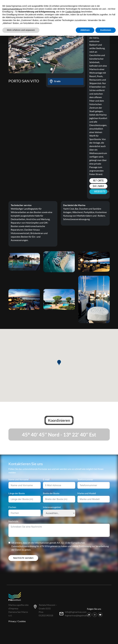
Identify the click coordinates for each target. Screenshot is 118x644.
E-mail (46, 479)
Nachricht (13, 521)
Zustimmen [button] (106, 30)
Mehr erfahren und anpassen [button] (21, 30)
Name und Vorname (18, 479)
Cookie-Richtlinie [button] (73, 12)
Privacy (12, 621)
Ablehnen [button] (85, 30)
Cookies (22, 621)
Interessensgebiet (52, 507)
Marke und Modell (87, 493)
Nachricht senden (23, 558)
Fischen (12, 507)
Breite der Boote (51, 493)
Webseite (101, 191)
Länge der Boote (17, 493)
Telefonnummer (85, 479)
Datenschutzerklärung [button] (12, 9)
